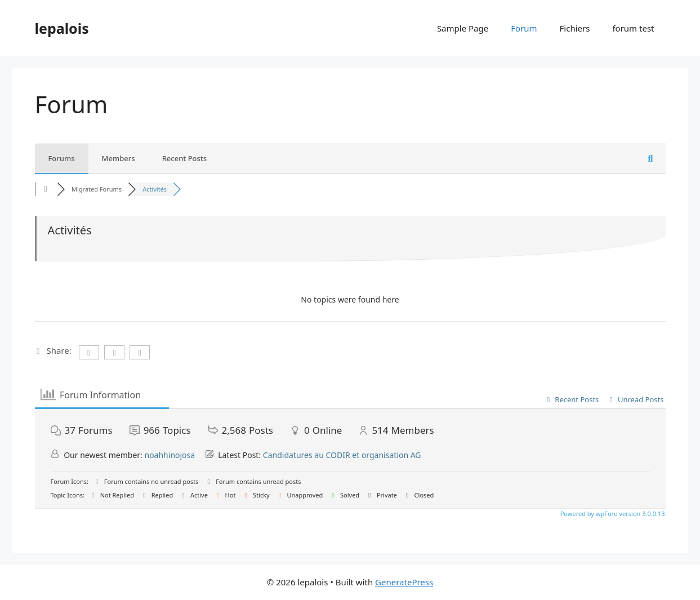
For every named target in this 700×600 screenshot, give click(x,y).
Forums (62, 158)
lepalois (62, 28)
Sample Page (463, 28)
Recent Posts (185, 158)
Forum (524, 28)
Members (119, 158)
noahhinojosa (170, 455)
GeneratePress (404, 582)
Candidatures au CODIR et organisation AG (342, 455)
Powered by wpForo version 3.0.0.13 (612, 514)
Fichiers (575, 28)
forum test (633, 28)
